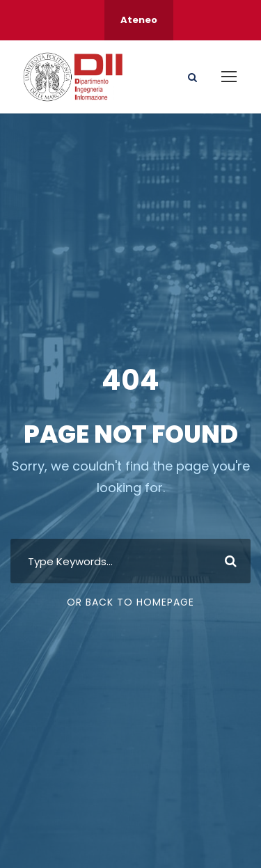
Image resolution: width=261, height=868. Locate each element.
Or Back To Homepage (130, 602)
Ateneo (139, 20)
